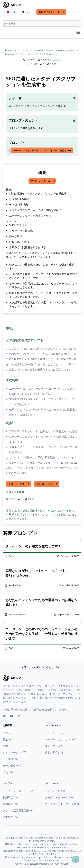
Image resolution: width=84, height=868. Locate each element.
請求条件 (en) (11, 817)
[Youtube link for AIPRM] (12, 717)
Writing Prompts (67, 50)
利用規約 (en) (11, 804)
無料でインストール (52, 12)
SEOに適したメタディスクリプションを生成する (30, 54)
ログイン (26, 12)
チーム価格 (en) (12, 765)
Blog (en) (8, 772)
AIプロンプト (22, 50)
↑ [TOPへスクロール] (75, 859)
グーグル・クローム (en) (59, 797)
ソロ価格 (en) (11, 759)
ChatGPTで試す (47, 484)
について (8, 733)
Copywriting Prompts (44, 50)
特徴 (5, 746)
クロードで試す (19, 484)
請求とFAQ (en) (54, 752)
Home (9, 50)
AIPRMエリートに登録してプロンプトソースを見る (42, 150)
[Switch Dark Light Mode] (15, 12)
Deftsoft (31, 60)
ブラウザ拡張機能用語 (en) (18, 810)
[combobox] (42, 23)
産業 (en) (8, 739)
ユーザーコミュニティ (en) (61, 739)
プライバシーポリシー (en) (18, 791)
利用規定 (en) (11, 797)
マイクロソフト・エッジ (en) (62, 804)
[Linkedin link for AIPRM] (20, 717)
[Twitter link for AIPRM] (4, 716)
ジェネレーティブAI (14, 752)
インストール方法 (55, 791)
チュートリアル (54, 733)
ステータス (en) (54, 746)
